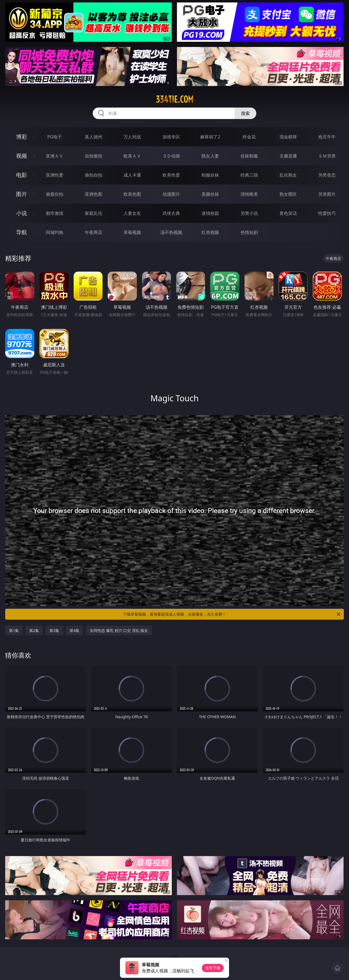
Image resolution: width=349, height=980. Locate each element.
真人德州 (94, 137)
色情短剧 (249, 232)
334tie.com (174, 99)
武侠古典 (171, 213)
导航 (22, 232)
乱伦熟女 (288, 175)
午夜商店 (94, 232)
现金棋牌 (288, 137)
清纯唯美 (249, 194)
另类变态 (327, 175)
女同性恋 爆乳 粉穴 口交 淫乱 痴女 (119, 630)
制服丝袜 (210, 175)
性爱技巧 (327, 213)
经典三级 (249, 175)
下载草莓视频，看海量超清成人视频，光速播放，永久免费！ (232, 614)
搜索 (245, 113)
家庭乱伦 (94, 213)
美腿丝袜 (210, 194)
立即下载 (213, 968)
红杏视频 (210, 232)
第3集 (54, 630)
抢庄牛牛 (327, 137)
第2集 (34, 630)
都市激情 (55, 213)
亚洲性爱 (55, 175)
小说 (22, 213)
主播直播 (288, 156)
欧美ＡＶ (132, 156)
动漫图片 (171, 194)
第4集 (74, 630)
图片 (22, 194)
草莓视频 (132, 232)
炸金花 (249, 137)
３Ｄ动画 (171, 156)
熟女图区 (288, 194)
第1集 (14, 630)
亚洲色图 (94, 194)
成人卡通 (132, 175)
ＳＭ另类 (327, 156)
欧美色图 (132, 194)
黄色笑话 (288, 213)
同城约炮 (55, 232)
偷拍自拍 (94, 175)
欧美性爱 (171, 175)
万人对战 (132, 137)
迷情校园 (210, 213)
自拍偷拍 (94, 156)
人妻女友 (132, 213)
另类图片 (327, 194)
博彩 (22, 137)
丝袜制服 (249, 156)
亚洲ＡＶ (55, 156)
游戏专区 (171, 137)
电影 (22, 175)
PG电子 (54, 137)
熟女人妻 (210, 156)
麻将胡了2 (210, 137)
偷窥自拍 (55, 194)
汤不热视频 (171, 232)
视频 (22, 156)
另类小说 (249, 213)
